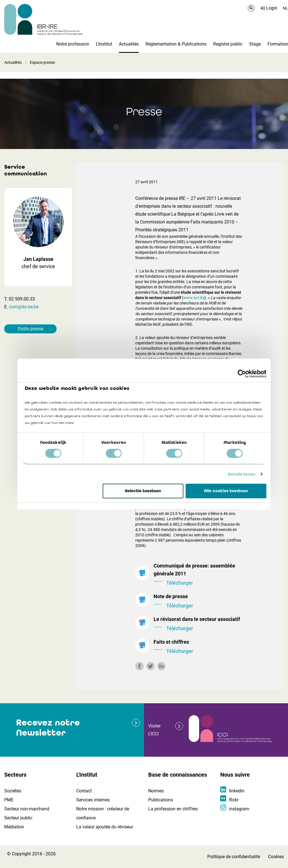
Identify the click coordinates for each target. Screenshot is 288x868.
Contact (84, 791)
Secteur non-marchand (27, 809)
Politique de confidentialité (234, 857)
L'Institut (104, 44)
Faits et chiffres (198, 647)
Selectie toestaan (143, 491)
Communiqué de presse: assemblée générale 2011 (198, 575)
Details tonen (242, 474)
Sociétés (13, 791)
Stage (255, 44)
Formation (278, 44)
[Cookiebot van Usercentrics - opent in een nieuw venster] (242, 374)
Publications (161, 800)
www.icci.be (194, 298)
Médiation (14, 827)
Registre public (228, 44)
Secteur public (18, 818)
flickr (234, 800)
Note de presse (198, 602)
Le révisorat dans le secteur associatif (198, 624)
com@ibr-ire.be (24, 307)
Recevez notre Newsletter (48, 728)
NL (285, 8)
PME (9, 800)
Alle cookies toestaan (226, 491)
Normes (156, 791)
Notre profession (73, 44)
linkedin (237, 791)
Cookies (276, 857)
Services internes (93, 800)
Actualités (129, 44)
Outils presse (31, 329)
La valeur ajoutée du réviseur (105, 827)
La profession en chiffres (173, 809)
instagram (239, 809)
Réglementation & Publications (176, 44)
